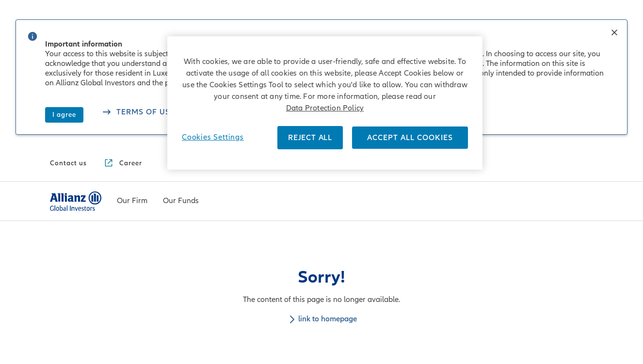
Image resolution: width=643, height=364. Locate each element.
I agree (64, 115)
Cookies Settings (213, 137)
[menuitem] (132, 201)
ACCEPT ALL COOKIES (410, 138)
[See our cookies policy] (138, 113)
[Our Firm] (132, 202)
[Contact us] (68, 163)
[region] (325, 103)
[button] (614, 33)
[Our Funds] (181, 202)
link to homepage (321, 319)
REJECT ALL (310, 138)
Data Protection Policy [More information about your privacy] (325, 108)
